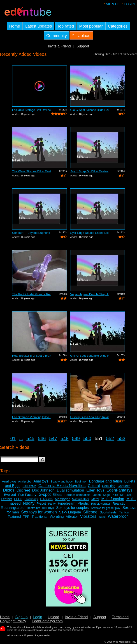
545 (30, 438)
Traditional (39, 516)
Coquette (124, 486)
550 (87, 438)
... (21, 438)
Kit (122, 495)
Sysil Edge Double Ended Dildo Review (89, 233)
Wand (102, 517)
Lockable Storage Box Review (31, 110)
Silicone (90, 512)
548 (64, 438)
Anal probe (25, 482)
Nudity (29, 503)
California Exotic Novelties (62, 486)
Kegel (107, 495)
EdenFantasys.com (47, 621)
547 (53, 438)
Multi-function (113, 499)
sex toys (48, 508)
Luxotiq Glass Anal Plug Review (89, 417)
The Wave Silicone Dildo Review (31, 171)
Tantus (124, 512)
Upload (53, 617)
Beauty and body (62, 481)
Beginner (81, 481)
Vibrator (72, 516)
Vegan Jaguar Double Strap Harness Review (89, 294)
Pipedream (66, 503)
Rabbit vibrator (101, 504)
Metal (95, 499)
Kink (115, 495)
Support (83, 46)
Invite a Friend (59, 46)
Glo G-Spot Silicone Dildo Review (89, 110)
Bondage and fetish (106, 481)
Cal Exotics (29, 486)
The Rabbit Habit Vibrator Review (31, 294)
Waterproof (118, 516)
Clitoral (94, 486)
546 (42, 438)
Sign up (113, 4)
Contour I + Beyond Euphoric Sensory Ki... (31, 233)
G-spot (45, 494)
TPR (26, 517)
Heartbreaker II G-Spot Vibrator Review (31, 356)
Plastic (83, 503)
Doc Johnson (43, 490)
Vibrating (57, 516)
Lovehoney (31, 499)
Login (129, 4)
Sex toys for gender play (106, 508)
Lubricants (46, 499)
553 (121, 438)
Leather (6, 499)
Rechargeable (13, 508)
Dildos (9, 490)
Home (5, 617)
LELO (18, 499)
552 (110, 438)
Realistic (119, 503)
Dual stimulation (71, 490)
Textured (14, 516)
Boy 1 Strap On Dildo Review (89, 171)
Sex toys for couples (72, 508)
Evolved (10, 495)
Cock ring (109, 486)
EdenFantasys (120, 490)
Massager (62, 499)
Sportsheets (108, 512)
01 (13, 438)
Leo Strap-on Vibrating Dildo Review (31, 417)
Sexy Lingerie (70, 512)
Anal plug (9, 481)
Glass (58, 495)
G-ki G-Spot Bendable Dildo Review (89, 356)
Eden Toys (95, 490)
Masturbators (81, 499)
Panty (52, 504)
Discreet (23, 490)
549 (76, 438)
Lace (129, 495)
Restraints (34, 508)
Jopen (97, 495)
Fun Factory (27, 495)
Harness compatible (78, 495)
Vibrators (88, 516)
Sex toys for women (39, 512)
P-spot (41, 503)
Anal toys (41, 481)
